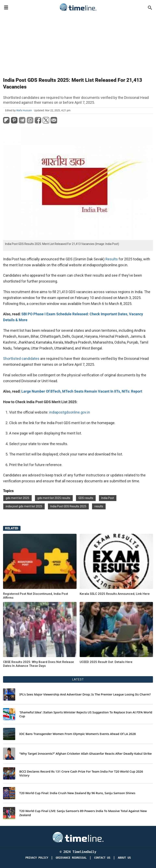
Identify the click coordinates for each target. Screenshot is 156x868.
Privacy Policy (37, 858)
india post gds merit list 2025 (24, 506)
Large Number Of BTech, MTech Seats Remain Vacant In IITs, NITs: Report (82, 391)
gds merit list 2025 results (54, 498)
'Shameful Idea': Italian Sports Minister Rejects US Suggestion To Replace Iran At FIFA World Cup (86, 714)
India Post (108, 498)
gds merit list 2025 (17, 498)
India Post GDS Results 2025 (68, 506)
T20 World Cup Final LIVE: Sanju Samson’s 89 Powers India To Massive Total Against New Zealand (83, 813)
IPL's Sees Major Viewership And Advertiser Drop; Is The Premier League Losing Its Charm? (85, 694)
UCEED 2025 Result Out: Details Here (106, 662)
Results (112, 259)
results (99, 506)
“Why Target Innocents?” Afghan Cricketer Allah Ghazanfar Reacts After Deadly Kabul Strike (86, 754)
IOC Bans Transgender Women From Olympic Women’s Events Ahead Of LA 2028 (77, 734)
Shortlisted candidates (21, 359)
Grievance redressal (71, 858)
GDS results (86, 498)
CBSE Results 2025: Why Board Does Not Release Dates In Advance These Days (38, 664)
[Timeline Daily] (78, 837)
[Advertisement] (78, 43)
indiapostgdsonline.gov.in (70, 412)
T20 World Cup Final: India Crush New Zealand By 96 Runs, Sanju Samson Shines (77, 793)
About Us (124, 858)
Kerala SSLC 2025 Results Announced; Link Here (115, 594)
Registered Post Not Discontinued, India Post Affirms (36, 596)
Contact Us (102, 858)
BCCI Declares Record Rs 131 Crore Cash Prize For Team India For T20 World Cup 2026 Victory (81, 774)
